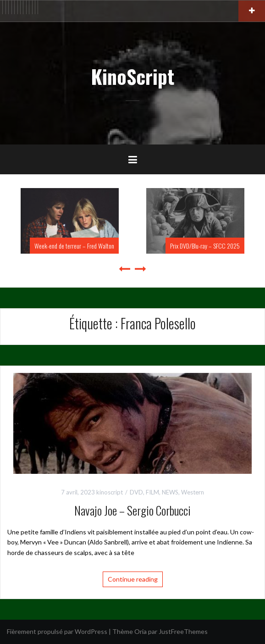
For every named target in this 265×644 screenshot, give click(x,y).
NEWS (170, 492)
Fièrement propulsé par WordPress (57, 631)
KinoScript (132, 76)
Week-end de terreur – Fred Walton (74, 246)
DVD (136, 492)
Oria (141, 631)
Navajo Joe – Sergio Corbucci (132, 510)
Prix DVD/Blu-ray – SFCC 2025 (205, 246)
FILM (152, 492)
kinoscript (110, 492)
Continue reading (133, 579)
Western (193, 492)
